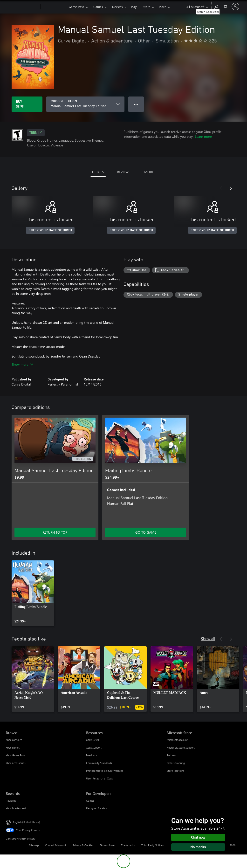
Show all (208, 638)
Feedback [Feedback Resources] (92, 755)
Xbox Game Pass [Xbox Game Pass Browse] (15, 755)
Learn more (203, 136)
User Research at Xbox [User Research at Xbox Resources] (99, 778)
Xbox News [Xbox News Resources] (93, 740)
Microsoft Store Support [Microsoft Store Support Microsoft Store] (181, 747)
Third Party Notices (153, 845)
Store (147, 7)
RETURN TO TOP (55, 532)
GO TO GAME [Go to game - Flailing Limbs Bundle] (146, 532)
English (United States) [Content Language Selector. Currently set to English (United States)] (26, 822)
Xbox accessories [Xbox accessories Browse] (16, 763)
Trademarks (128, 845)
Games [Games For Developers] (90, 801)
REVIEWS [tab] (124, 172)
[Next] (231, 188)
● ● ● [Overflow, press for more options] (136, 104)
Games (98, 7)
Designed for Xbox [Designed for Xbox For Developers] (97, 808)
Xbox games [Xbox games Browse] (13, 747)
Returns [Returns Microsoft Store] (171, 755)
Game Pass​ (76, 7)
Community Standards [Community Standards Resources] (99, 763)
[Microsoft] (22, 7)
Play (134, 7)
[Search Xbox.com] (216, 6)
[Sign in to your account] (235, 7)
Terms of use (107, 845)
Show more (22, 364)
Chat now (198, 837)
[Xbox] (54, 7)
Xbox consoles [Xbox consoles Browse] (14, 740)
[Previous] (221, 188)
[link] (33, 593)
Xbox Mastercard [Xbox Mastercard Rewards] (16, 808)
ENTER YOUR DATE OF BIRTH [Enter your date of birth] (50, 230)
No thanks (198, 847)
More (162, 7)
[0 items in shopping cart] (225, 6)
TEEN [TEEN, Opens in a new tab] (36, 133)
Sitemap (34, 845)
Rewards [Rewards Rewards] (11, 801)
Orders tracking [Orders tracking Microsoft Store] (176, 763)
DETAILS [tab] (98, 172)
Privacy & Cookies (83, 845)
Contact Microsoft (56, 845)
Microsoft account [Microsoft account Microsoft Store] (177, 740)
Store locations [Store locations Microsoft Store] (175, 771)
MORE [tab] (149, 172)
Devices (117, 7)
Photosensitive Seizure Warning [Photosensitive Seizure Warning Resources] (105, 771)
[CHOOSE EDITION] (85, 104)
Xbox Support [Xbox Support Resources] (94, 747)
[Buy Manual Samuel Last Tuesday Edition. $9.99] (27, 104)
